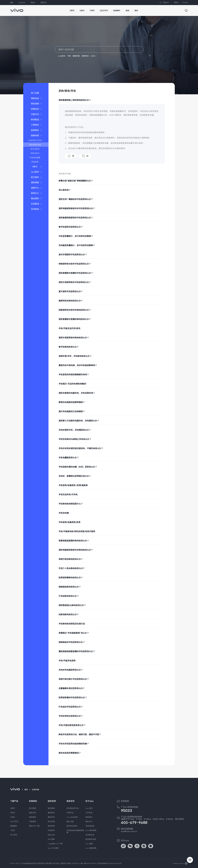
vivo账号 (61, 56)
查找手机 (51, 817)
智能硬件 (14, 826)
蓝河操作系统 (91, 839)
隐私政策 (49, 863)
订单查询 (32, 821)
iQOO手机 (14, 821)
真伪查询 (51, 808)
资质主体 (64, 863)
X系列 (12, 808)
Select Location (178, 863)
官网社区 (43, 3)
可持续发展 (90, 826)
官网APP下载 (34, 826)
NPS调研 (51, 839)
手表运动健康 (35, 158)
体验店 (33, 3)
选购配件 (32, 817)
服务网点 (85, 56)
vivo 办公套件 (53, 848)
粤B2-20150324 (73, 863)
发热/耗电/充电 (35, 145)
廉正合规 (70, 821)
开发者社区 (90, 835)
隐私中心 (89, 821)
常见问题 (51, 821)
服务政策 (51, 826)
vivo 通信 (89, 844)
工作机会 (89, 813)
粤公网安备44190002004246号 (110, 863)
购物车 (176, 3)
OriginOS (22, 3)
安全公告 (51, 835)
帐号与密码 (35, 149)
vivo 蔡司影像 (91, 830)
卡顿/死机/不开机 (35, 140)
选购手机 (32, 813)
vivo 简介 (89, 808)
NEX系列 (14, 835)
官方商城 (32, 808)
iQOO (93, 56)
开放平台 (70, 813)
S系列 (12, 813)
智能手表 (76, 56)
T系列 (13, 830)
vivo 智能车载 (91, 848)
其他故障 (35, 162)
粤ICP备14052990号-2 (89, 863)
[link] (17, 9)
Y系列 (12, 817)
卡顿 (69, 56)
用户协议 (56, 863)
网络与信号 (35, 153)
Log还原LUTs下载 (55, 844)
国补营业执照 (72, 826)
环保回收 (51, 830)
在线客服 (125, 801)
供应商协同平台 (73, 808)
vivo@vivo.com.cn (129, 831)
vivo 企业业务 (72, 817)
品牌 (12, 3)
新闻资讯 (89, 817)
